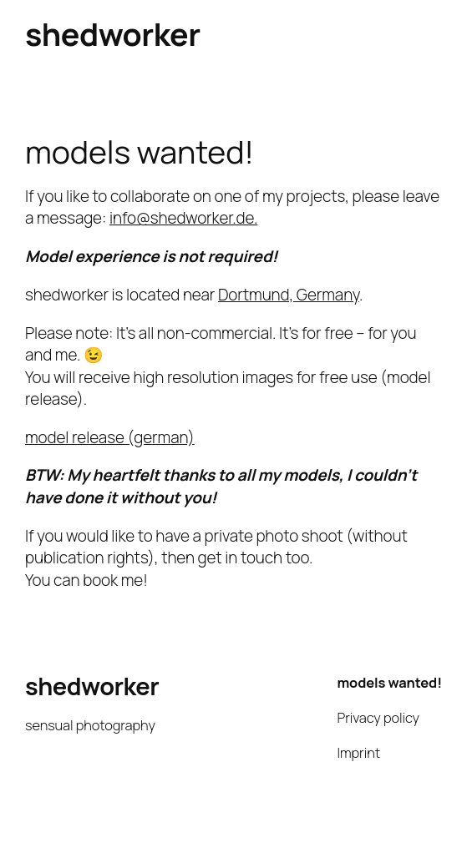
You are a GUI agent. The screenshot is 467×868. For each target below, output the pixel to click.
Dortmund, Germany (289, 295)
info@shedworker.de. (183, 218)
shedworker (113, 34)
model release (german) (110, 437)
